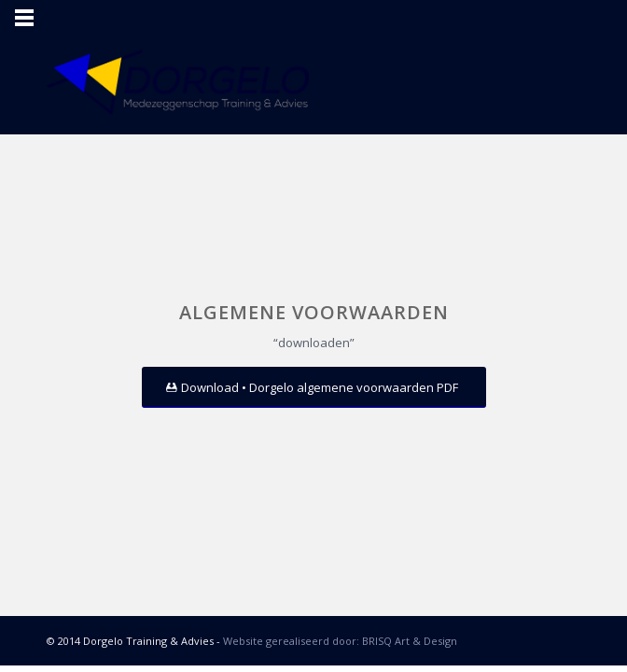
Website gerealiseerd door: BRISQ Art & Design (340, 641)
